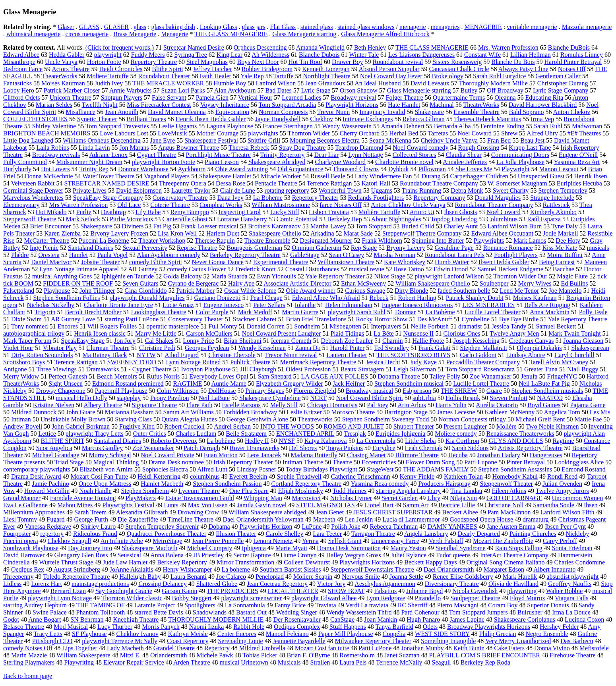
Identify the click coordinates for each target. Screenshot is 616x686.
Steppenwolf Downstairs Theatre (372, 569)
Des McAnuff (434, 319)
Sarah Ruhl (548, 126)
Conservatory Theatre (180, 198)
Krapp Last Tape (530, 148)
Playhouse (57, 291)
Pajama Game (588, 405)
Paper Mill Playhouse (346, 634)
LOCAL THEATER (293, 591)
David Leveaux (430, 83)
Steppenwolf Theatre (30, 219)
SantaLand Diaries (117, 441)
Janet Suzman (402, 655)
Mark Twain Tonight (574, 333)
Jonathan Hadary (499, 455)
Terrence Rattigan (329, 183)
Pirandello (428, 598)
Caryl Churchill (574, 355)
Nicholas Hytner (351, 498)
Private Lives (90, 190)
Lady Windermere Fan (384, 176)
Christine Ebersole (232, 355)
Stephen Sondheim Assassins (515, 469)
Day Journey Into (90, 548)
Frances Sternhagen (288, 126)
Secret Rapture (252, 555)
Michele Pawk (215, 655)
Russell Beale (328, 176)
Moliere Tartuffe (108, 76)
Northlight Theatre (326, 76)
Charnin (393, 341)
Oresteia (49, 255)
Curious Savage (365, 291)
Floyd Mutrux (528, 598)
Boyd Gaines (544, 405)
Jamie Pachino (51, 484)
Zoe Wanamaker (491, 376)
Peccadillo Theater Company (483, 362)
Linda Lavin (94, 148)
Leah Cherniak (424, 448)
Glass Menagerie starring (304, 34)
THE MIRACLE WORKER (168, 83)
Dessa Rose (231, 183)
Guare (494, 391)
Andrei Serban (232, 426)
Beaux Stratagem (362, 369)
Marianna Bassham (129, 412)
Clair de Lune (238, 190)
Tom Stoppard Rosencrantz (480, 369)
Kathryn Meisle (188, 634)
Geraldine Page (454, 248)
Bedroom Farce (23, 69)
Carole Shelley (285, 534)
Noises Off (572, 69)
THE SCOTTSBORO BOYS (413, 355)
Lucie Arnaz (178, 305)
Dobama (219, 527)
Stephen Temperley (563, 190)
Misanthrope (19, 62)
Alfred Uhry (542, 133)
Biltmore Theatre (417, 455)
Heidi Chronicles (121, 69)
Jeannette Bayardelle (299, 641)
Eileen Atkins (509, 491)
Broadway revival (353, 98)
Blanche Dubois (319, 55)
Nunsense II (419, 333)
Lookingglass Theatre (159, 312)
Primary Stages (264, 391)
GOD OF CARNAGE (514, 498)
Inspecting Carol (240, 212)
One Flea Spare (249, 491)
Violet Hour (18, 348)
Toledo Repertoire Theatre (76, 577)
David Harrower (24, 555)
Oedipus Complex (297, 627)
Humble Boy (230, 83)
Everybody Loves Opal (219, 376)
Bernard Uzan (68, 591)
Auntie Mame (229, 384)
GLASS (89, 27)
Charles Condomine (580, 562)
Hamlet (78, 255)
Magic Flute (572, 276)
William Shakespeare (83, 655)
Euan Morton (221, 455)
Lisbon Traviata (329, 212)
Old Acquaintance (300, 169)
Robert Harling (417, 298)
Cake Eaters (509, 648)
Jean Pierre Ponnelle (218, 541)
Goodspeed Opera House (481, 519)
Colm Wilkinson (178, 391)
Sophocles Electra (165, 469)
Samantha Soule (554, 505)
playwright (108, 55)
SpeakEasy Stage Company (108, 198)
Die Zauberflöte (138, 519)
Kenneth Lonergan (326, 69)
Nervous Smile (361, 577)
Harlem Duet (223, 233)
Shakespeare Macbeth (149, 548)
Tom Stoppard (374, 226)
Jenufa (529, 376)
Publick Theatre (250, 362)
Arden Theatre (192, 662)
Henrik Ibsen (591, 176)
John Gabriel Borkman (81, 426)
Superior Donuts (548, 605)
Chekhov (322, 119)
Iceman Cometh (291, 341)
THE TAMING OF (101, 605)
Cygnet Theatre (157, 155)
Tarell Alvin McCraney (559, 362)
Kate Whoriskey (405, 262)
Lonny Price (199, 341)
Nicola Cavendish (475, 591)
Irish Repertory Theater (243, 462)
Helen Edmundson (349, 305)
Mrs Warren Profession (79, 205)
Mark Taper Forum (27, 341)
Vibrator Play (60, 348)
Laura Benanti (189, 577)
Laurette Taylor (191, 190)
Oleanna (505, 98)
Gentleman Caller (558, 76)
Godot (11, 619)
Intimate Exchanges (368, 119)
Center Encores (237, 634)
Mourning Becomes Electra (325, 140)
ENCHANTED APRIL (305, 434)
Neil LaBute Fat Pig (544, 384)
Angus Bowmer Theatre (189, 148)
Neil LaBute (214, 398)
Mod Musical (71, 627)
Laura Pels (353, 662)
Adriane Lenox (108, 155)
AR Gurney (143, 269)
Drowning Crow (198, 512)
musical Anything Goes (62, 276)
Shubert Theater (414, 426)
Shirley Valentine (54, 126)
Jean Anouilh (122, 112)
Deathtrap (113, 212)
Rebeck (379, 298)
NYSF (287, 441)
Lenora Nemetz (273, 541)
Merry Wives (535, 283)
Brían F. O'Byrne (309, 655)
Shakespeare (96, 226)
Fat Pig (162, 226)
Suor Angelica (54, 448)
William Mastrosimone (281, 205)
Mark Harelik (520, 577)
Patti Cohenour (420, 612)
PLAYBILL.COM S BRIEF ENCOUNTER (485, 655)
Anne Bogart (45, 619)
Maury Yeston (408, 548)
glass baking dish (173, 27)
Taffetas (438, 133)
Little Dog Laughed (28, 140)
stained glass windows (366, 27)
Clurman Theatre (108, 348)
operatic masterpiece (172, 326)
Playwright (515, 169)
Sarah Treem (90, 512)
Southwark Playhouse (31, 548)
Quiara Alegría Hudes (189, 419)
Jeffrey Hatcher (212, 69)
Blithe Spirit (168, 69)
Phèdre (20, 255)
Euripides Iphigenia (401, 434)
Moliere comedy (456, 434)
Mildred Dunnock (34, 412)
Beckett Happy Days (430, 562)
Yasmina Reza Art (577, 162)
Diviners (133, 226)
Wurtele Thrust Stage (66, 562)
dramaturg (536, 519)
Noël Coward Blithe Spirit (370, 398)
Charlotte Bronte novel (404, 162)
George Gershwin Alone (257, 419)
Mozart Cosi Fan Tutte (99, 476)
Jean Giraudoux (325, 83)
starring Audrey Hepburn (35, 605)
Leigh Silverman (415, 369)
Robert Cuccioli (184, 426)
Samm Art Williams (189, 412)
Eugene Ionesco (223, 305)
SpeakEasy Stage (83, 341)
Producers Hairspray (444, 484)
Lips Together (80, 648)
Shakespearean (590, 348)
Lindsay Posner (257, 469)
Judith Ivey (109, 83)
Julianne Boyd (424, 591)
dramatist (470, 326)
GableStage (305, 255)
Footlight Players (516, 255)
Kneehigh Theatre (136, 619)
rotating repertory (287, 190)
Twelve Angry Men (514, 333)
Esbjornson (417, 391)
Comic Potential (297, 219)
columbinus (205, 476)
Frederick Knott (256, 269)
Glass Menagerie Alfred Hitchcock (385, 34)
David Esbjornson (139, 190)
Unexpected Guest (541, 176)
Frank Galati (434, 348)
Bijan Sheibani (243, 341)
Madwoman (587, 126)
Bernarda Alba (452, 126)
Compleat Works (221, 205)
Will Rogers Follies (112, 326)
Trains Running (421, 190)
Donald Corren (266, 326)
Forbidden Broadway (250, 412)
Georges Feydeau (207, 348)
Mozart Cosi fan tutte (322, 648)
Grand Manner (22, 498)
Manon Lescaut (559, 169)
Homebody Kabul (515, 476)
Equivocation (232, 112)
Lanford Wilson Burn (514, 226)
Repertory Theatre (154, 62)
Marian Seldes (54, 105)
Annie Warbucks (130, 90)
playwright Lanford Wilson (449, 276)
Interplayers (386, 326)
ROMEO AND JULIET (354, 426)
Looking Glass (219, 27)
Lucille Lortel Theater (493, 312)
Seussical (130, 555)
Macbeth (324, 519)
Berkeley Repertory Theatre (245, 255)
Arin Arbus (412, 405)
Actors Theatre (71, 69)
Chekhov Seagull (70, 541)
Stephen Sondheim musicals (547, 391)
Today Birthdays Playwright (322, 469)
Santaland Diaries (90, 248)
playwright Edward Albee (324, 598)
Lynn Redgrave (385, 598)
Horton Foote (104, 62)
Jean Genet (330, 512)
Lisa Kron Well (177, 233)
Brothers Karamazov (274, 226)
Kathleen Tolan (463, 476)
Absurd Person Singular (389, 69)
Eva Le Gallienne (25, 505)
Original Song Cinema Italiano (506, 562)
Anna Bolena (167, 555)
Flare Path (199, 405)
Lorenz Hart (46, 584)
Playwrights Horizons (367, 562)
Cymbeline (476, 319)
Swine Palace (50, 612)
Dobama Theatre (399, 376)
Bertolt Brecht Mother (93, 312)
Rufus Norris (163, 376)
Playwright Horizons (352, 105)
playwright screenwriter (251, 598)
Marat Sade (358, 233)
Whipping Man (263, 498)
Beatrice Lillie (457, 505)
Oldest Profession (308, 369)
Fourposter (17, 534)
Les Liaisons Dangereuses (421, 55)
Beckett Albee (460, 512)
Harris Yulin (451, 405)
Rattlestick (556, 205)
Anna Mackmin (550, 312)
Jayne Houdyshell (278, 119)
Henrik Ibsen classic (100, 333)
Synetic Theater (97, 119)
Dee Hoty (568, 241)
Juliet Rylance (409, 555)
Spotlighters (200, 605)
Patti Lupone (480, 462)
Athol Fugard (182, 355)
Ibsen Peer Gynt (565, 527)
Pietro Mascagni (458, 605)
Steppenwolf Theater (507, 484)
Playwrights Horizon (266, 527)
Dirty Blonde (411, 291)
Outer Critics (150, 434)
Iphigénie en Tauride (128, 276)
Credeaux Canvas (531, 341)
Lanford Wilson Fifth (568, 512)
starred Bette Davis (159, 612)
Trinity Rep (94, 169)
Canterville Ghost (185, 219)
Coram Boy (503, 605)
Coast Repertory (188, 641)
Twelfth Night (99, 105)
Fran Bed (499, 140)
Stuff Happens (348, 627)
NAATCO (550, 398)
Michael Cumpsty (209, 548)
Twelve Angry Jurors (562, 491)
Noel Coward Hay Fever (391, 76)
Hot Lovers (55, 169)
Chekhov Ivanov (137, 634)
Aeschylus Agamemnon (385, 584)
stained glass (317, 27)
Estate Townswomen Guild (200, 498)
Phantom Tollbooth (101, 612)
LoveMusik (172, 133)
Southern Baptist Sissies (290, 569)
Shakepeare (429, 112)
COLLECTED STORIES (35, 119)
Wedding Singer (297, 612)
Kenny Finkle (417, 476)
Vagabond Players (167, 176)
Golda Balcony (182, 276)
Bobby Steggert (192, 598)
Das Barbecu (577, 641)
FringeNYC (562, 376)
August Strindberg (77, 569)
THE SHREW (459, 391)
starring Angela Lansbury (408, 491)
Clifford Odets (22, 98)
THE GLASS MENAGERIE (231, 34)
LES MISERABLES (488, 305)
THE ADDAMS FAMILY (436, 469)
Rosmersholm (357, 655)
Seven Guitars (140, 283)
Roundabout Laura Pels (455, 255)
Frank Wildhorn (382, 241)
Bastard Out (251, 612)
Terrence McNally (399, 662)
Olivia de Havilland (513, 584)
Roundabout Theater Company (494, 205)
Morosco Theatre (353, 412)
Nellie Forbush (430, 326)
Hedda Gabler (67, 55)
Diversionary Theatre (452, 584)
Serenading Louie (240, 641)
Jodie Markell (560, 233)
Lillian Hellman (531, 55)
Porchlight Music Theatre (218, 155)
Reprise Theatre (197, 248)
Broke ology (448, 76)
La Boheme (268, 198)
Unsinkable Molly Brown (73, 419)
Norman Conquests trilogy (472, 419)
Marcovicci (306, 498)
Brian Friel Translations (316, 319)
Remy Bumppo (189, 212)
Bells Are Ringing (547, 305)
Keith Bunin (469, 648)
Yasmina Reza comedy (380, 484)
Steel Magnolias (207, 62)
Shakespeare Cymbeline (270, 398)
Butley (469, 90)
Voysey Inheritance (225, 105)
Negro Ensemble (547, 634)
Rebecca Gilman (424, 119)
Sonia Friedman (572, 548)
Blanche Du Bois (513, 62)
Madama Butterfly (314, 455)
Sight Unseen (66, 384)
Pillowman (432, 169)
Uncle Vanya (61, 62)
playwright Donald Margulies (147, 298)
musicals (598, 248)
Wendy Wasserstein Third (359, 612)
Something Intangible (448, 641)
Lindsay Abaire (525, 355)
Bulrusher (530, 612)
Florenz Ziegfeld (315, 391)
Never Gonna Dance (218, 262)
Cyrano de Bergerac (193, 283)
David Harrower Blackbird (543, 105)
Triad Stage (69, 462)
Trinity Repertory (283, 155)
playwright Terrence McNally (120, 641)
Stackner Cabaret (255, 319)
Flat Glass (283, 27)
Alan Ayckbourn (235, 90)
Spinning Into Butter (438, 241)
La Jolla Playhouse (520, 162)
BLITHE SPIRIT (63, 441)
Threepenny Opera (182, 183)
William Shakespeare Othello (433, 283)
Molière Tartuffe (379, 212)
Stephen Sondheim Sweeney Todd (386, 419)
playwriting (522, 591)
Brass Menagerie (135, 34)
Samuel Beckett (556, 326)
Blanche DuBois (569, 47)
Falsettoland (19, 291)
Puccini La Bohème (104, 241)
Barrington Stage (406, 412)
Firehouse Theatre (573, 655)
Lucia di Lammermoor (411, 519)
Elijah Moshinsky (301, 491)
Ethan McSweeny (363, 283)
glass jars (253, 27)
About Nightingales (396, 219)
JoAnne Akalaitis (132, 569)
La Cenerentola (376, 441)
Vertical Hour (255, 98)
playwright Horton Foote (164, 162)
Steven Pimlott (508, 398)
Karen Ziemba (62, 233)
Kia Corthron (462, 441)
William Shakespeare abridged (267, 512)
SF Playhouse (89, 634)
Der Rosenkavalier (297, 619)
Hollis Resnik (463, 398)
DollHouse (222, 391)
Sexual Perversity (145, 248)
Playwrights (489, 241)
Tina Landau (466, 491)
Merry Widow (21, 376)
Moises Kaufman (535, 298)
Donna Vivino (552, 648)
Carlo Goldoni (478, 355)
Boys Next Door (258, 62)
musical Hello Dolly (81, 398)
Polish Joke (346, 527)
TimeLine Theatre (191, 519)
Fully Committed (25, 162)
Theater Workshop (162, 241)
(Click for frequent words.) (120, 47)
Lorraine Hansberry (242, 219)
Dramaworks (103, 369)
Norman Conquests (283, 112)
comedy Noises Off (28, 648)
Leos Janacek (264, 455)
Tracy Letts (48, 634)
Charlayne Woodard (340, 162)
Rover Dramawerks (255, 448)
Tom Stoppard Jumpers (478, 612)
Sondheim (307, 326)
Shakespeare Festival (211, 140)
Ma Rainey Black (105, 355)
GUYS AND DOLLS (516, 441)
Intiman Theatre (303, 462)
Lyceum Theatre (199, 491)
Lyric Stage (316, 90)
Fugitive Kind (137, 426)
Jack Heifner (349, 384)
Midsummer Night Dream (89, 162)
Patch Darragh (202, 448)
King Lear (230, 55)
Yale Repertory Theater (335, 276)
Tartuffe (283, 76)
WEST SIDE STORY (442, 634)
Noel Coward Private (168, 455)
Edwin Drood (451, 269)
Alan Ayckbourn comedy (168, 255)
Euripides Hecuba (579, 183)
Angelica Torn (562, 412)
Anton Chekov (572, 112)
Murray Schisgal (110, 455)
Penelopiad (270, 577)
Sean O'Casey (347, 255)
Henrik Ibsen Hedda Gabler (211, 119)
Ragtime (563, 441)
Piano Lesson (222, 162)
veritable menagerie (532, 27)
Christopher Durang (563, 83)
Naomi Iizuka (207, 627)
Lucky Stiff (285, 212)
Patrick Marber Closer (72, 90)
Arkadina (322, 233)
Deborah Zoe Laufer (347, 341)
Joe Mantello (565, 291)
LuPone (312, 527)
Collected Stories (415, 155)
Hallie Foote (428, 341)
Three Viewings (56, 369)
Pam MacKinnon (509, 512)
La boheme (236, 569)
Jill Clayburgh (258, 369)
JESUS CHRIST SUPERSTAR (393, 512)
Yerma (310, 541)
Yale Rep (252, 76)
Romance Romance (508, 248)
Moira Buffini (565, 255)
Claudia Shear (463, 155)
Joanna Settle (406, 577)
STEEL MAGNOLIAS (325, 505)
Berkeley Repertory (182, 562)
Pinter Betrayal (526, 462)
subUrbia (424, 398)
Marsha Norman (394, 255)
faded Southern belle (464, 291)
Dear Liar (326, 155)
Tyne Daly (565, 226)
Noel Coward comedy (420, 148)
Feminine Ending (503, 126)
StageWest (380, 469)
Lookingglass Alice (579, 462)
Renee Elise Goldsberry (463, 577)
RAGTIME (188, 384)
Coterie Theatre (170, 205)
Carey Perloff (560, 541)
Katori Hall (376, 183)
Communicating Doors (520, 155)
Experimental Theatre (281, 262)
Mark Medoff (255, 312)
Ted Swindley (391, 348)
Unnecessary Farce (395, 541)
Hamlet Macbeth (162, 484)
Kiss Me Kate (560, 248)
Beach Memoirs (117, 376)
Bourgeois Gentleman (254, 248)
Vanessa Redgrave (48, 527)
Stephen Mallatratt (484, 348)
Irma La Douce (571, 612)
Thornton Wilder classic (132, 598)
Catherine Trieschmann (361, 476)
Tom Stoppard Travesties (117, 126)
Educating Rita (544, 98)
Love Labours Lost (124, 133)
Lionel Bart (379, 505)
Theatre (342, 462)
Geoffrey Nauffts (570, 584)
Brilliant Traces (146, 119)
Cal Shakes (159, 341)
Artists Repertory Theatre (530, 448)
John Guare (80, 412)
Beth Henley (370, 47)
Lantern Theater (347, 355)
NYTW (146, 355)
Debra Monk (467, 190)
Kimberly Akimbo (553, 212)
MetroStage (168, 541)
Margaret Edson (504, 569)
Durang (431, 176)
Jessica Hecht (383, 362)
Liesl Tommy (20, 519)
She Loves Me (474, 169)
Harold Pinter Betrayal (573, 62)
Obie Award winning (241, 169)
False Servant (169, 98)
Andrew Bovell (23, 426)
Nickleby (578, 534)
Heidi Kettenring (159, 476)
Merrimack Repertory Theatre (318, 362)
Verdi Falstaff (446, 541)
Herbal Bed (404, 133)
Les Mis (600, 412)
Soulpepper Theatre (475, 598)
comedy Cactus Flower (196, 269)
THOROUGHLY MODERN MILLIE (216, 619)
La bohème (221, 441)
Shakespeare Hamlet (225, 176)
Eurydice (384, 448)
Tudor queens (453, 555)
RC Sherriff (413, 605)
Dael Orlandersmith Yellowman (263, 519)
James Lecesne (456, 412)
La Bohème (440, 312)
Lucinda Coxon (584, 619)
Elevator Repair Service (134, 662)
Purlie (84, 212)
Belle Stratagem (246, 434)
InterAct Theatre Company (514, 555)
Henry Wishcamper (187, 569)
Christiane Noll (504, 505)
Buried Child (418, 226)
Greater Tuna (541, 369)
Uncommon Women (578, 498)
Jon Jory (125, 341)
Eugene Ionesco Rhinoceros (417, 305)
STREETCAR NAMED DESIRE (107, 183)
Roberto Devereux (174, 441)
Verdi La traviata (367, 605)
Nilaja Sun (463, 498)
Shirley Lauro (98, 527)
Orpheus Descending (260, 47)
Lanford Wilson (276, 83)
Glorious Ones (462, 333)
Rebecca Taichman (394, 527)
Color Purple (212, 312)
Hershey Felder (559, 627)
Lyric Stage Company (561, 90)
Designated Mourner (326, 241)
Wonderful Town (340, 190)
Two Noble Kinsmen (552, 426)
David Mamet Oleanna (177, 112)
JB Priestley (208, 555)
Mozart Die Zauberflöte (503, 541)
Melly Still (284, 405)
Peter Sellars (269, 305)
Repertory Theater (315, 198)
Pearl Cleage (266, 298)
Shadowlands (210, 612)
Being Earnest (557, 262)
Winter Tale (364, 55)
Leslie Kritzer (304, 412)
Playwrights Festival (128, 505)
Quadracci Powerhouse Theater (167, 534)
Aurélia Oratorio (497, 405)
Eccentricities (379, 462)
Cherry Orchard (359, 133)
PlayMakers (141, 498)
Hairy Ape (241, 283)
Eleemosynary (21, 205)
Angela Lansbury (426, 534)
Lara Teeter (327, 534)
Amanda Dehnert (403, 126)
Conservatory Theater (196, 319)
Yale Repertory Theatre (578, 319)
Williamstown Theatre (346, 262)
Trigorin (45, 312)
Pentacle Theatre (276, 183)
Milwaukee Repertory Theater (373, 641)
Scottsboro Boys (24, 362)
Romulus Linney (582, 55)
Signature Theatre (154, 405)
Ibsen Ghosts (460, 212)
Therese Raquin (215, 241)
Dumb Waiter (452, 262)
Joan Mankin (381, 619)
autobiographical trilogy (34, 333)
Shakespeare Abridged (277, 162)
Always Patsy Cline (523, 69)
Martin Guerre (300, 312)
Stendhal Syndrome (461, 548)
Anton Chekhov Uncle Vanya (408, 205)
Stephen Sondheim (145, 491)
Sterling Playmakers (29, 662)
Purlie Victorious (131, 219)
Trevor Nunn (334, 112)
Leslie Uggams (178, 126)
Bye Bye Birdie (519, 319)
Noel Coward (475, 133)
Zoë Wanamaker (153, 448)
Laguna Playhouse (230, 126)
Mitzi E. (130, 655)
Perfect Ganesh (68, 376)
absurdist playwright (572, 577)
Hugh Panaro (423, 619)
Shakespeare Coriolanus (525, 619)
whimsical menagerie (33, 34)
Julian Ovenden (562, 484)
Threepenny (18, 577)
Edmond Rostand (584, 469)
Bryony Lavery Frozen (119, 233)
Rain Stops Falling (519, 548)
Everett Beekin (248, 476)
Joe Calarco (231, 577)
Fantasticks (17, 83)
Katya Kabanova (326, 441)
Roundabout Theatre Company (439, 183)
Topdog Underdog (454, 219)
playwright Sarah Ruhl (357, 312)
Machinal (442, 105)
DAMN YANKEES (452, 527)
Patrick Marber (196, 291)
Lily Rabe (148, 212)
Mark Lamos (530, 241)
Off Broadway (505, 90)
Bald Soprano (527, 112)
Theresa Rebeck (249, 148)
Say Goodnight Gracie (124, 591)
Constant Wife (482, 55)
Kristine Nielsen (54, 405)
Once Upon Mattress (105, 484)
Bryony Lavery (406, 248)
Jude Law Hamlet (125, 562)
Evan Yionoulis (277, 276)
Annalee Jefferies (465, 162)
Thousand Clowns (356, 169)
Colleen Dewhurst (307, 562)
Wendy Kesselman (262, 348)
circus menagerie (87, 34)
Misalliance (80, 112)
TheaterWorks (59, 76)
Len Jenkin (359, 519)
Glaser (66, 27)
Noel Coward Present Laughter (282, 333)
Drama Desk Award (36, 476)
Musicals (289, 662)
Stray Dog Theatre (302, 148)
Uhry (434, 498)
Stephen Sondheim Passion (227, 484)
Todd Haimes (350, 491)
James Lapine (467, 619)
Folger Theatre (405, 98)
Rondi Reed (562, 476)
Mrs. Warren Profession (508, 47)
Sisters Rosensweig (457, 62)
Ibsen (591, 505)
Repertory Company (439, 198)
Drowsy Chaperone (61, 391)
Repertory (217, 648)
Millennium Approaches (34, 512)
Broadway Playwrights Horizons (489, 627)
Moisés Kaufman (63, 83)
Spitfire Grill (264, 140)
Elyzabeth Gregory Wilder (290, 384)
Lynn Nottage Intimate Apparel (79, 269)
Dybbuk (399, 169)
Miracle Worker (281, 176)
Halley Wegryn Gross (354, 555)
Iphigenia (254, 548)
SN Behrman (87, 619)
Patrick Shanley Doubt (475, 298)
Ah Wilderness (270, 55)
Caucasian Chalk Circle (459, 69)
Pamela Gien (212, 98)
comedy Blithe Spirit (156, 262)
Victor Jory (331, 584)
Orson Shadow (359, 90)
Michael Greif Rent (540, 419)
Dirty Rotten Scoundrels (42, 355)
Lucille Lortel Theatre (481, 384)
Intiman (21, 419)
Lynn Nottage (366, 155)
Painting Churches (533, 534)
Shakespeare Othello (275, 233)
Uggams (382, 190)
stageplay (129, 398)
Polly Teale (593, 312)
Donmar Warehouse (143, 169)
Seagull (442, 662)
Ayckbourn (192, 169)
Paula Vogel (112, 255)
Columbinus (502, 219)
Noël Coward (504, 212)
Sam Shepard (275, 376)
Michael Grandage (56, 455)
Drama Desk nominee (176, 462)
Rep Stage (364, 248)
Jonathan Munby (422, 648)
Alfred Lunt (212, 469)
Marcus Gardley (103, 448)
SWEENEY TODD (132, 362)
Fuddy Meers (148, 55)
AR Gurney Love (73, 319)
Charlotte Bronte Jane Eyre (118, 305)
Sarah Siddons (470, 448)
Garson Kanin (179, 591)
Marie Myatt (291, 548)
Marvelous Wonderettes (33, 198)
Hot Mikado (51, 212)
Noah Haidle (95, 491)
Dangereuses (546, 455)
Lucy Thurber (115, 627)
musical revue (366, 269)
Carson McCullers (209, 333)
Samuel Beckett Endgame (510, 269)
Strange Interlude (552, 198)
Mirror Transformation (245, 562)
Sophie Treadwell (299, 476)
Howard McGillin (47, 491)
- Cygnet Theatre (150, 369)
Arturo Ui (422, 212)
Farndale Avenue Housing (83, 498)
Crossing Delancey (162, 584)
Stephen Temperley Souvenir (162, 527)
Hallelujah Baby (140, 577)
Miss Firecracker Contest (159, 105)
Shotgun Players (122, 98)
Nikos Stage (390, 276)
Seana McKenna (390, 140)
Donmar (405, 312)
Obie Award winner (311, 291)
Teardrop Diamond (359, 148)
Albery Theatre (103, 405)
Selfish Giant (345, 541)
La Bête (384, 333)
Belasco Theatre (24, 627)
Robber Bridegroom (267, 69)
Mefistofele (594, 648)
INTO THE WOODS (287, 426)
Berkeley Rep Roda (485, 662)
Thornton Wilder (309, 133)
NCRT (318, 398)
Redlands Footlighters (376, 198)
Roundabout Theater (164, 76)
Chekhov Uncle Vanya (449, 140)
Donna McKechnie (49, 176)
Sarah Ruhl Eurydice (499, 76)
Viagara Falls (572, 598)
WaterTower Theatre (108, 176)
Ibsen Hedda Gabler (504, 262)
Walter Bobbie (564, 591)
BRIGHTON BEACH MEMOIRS (47, 133)
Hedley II (257, 441)
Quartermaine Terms (459, 98)
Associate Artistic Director (297, 283)
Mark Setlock (83, 219)
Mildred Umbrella (262, 648)
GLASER (116, 27)
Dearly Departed (479, 534)
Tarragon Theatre (373, 534)
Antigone (15, 369)
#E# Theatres (584, 133)
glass (140, 27)
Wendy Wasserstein (347, 126)
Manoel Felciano (287, 634)
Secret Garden (400, 498)
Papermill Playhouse (121, 391)
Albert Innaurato (554, 569)
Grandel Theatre (174, 648)
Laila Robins (53, 148)
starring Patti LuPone (132, 319)
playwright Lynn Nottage (60, 598)
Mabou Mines (75, 505)
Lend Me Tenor (519, 291)
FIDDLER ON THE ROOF (78, 283)
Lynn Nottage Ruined (193, 362)
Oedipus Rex (28, 569)
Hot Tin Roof (305, 62)
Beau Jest (532, 140)
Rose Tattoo (409, 269)
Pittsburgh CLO (52, 641)
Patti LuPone (375, 648)
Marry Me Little (156, 333)
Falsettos (385, 591)
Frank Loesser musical (210, 226)
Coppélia (394, 634)
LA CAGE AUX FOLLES (335, 376)
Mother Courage (218, 133)
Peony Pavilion (169, 398)
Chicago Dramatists (332, 405)
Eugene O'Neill (578, 155)
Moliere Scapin (313, 577)
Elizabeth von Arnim (106, 469)
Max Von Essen (208, 505)
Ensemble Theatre (477, 112)
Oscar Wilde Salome (250, 291)
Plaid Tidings (347, 333)
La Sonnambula (245, 605)
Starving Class (133, 419)
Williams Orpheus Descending (102, 140)
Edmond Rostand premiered (128, 384)
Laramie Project (155, 605)
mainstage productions (100, 584)
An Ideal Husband (378, 83)
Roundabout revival (398, 62)
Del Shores (303, 448)
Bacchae (564, 269)
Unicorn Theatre (71, 98)
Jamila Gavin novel (262, 505)
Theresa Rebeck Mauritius (487, 119)
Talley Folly (445, 376)
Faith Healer (215, 76)
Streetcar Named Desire (194, 47)
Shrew (509, 133)
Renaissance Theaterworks (520, 434)
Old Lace (129, 205)
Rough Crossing (479, 148)
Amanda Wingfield (320, 47)
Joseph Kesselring (477, 341)
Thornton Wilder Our (520, 276)
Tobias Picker (260, 655)
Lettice (47, 434)
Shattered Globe (217, 584)
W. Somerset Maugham (517, 183)
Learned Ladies (301, 98)
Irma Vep (542, 119)
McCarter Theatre (46, 241)
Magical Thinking (116, 462)
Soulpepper (494, 283)
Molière (507, 426)
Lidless (12, 584)
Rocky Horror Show (382, 319)
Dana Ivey (230, 198)
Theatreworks (315, 419)
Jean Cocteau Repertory (277, 584)
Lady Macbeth (125, 648)
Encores (68, 326)
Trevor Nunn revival (291, 355)
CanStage (342, 619)
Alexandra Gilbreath (142, 512)
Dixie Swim (26, 319)
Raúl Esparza (544, 219)
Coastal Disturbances (312, 269)
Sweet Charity (510, 190)
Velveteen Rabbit (33, 183)
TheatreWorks (481, 105)
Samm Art (416, 505)
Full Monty (223, 326)
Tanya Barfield (394, 627)
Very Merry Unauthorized (518, 641)
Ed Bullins (575, 283)
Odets (430, 627)
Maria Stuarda (229, 276)
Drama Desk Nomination (349, 548)
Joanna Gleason (583, 341)
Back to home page (28, 676)
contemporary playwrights (37, 469)
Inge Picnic (44, 248)
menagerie (413, 27)
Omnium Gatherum (317, 248)
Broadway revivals (56, 155)
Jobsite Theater (100, 262)
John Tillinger (97, 291)
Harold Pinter (348, 348)
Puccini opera (21, 541)
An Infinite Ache (122, 541)
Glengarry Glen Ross (81, 555)
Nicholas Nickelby (51, 305)
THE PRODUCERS (232, 591)
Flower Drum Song (430, 462)
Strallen (320, 662)
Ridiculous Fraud (95, 534)
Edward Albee (21, 55)
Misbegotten (345, 326)
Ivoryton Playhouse (206, 369)
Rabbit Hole (249, 627)
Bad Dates (279, 90)
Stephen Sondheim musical (409, 384)
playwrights (263, 133)
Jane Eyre (163, 140)
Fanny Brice (290, 605)
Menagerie (174, 34)
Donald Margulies (498, 198)
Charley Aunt (461, 226)
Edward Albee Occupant (502, 233)
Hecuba (458, 455)
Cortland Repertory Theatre (307, 484)
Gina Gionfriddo (145, 291)
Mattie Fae (588, 419)
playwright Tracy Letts (95, 434)
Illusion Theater (236, 534)
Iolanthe (305, 305)
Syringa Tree (191, 55)
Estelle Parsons (241, 405)
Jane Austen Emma (511, 527)
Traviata (326, 605)
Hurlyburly (17, 169)
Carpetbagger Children (479, 176)
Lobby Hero (19, 90)
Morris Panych (161, 627)
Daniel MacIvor (51, 262)
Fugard (55, 519)
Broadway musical (370, 391)
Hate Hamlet (404, 105)
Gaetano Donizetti (218, 298)
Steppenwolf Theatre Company (422, 233)
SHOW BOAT (346, 591)
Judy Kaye (423, 362)
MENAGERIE (483, 27)
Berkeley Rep (345, 219)
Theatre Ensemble (267, 241)
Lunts (171, 505)
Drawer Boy (348, 62)
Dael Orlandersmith (449, 569)
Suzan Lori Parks (183, 90)
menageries (445, 27)
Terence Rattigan (76, 362)
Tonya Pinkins (345, 448)
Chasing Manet (366, 455)
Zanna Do (308, 348)
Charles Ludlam (196, 434)
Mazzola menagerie (587, 27)
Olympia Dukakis (539, 348)
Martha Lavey (328, 226)
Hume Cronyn (299, 555)
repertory (52, 534)
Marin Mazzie (29, 655)
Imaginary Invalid (382, 112)
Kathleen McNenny (509, 412)
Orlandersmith (169, 655)
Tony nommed (30, 326)
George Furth (91, 519)
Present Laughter (465, 426)
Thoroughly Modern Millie (493, 83)
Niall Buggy (583, 369)
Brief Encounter (51, 226)
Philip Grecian (498, 634)
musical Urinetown (244, 662)
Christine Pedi (157, 348)
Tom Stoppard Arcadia (288, 105)
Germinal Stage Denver (33, 190)
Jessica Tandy (509, 326)
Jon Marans (134, 148)
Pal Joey (378, 405)
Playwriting (79, 662)
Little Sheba (420, 441)
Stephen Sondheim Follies (67, 298)
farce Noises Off (340, 205)
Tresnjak (355, 434)
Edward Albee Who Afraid (326, 298)
